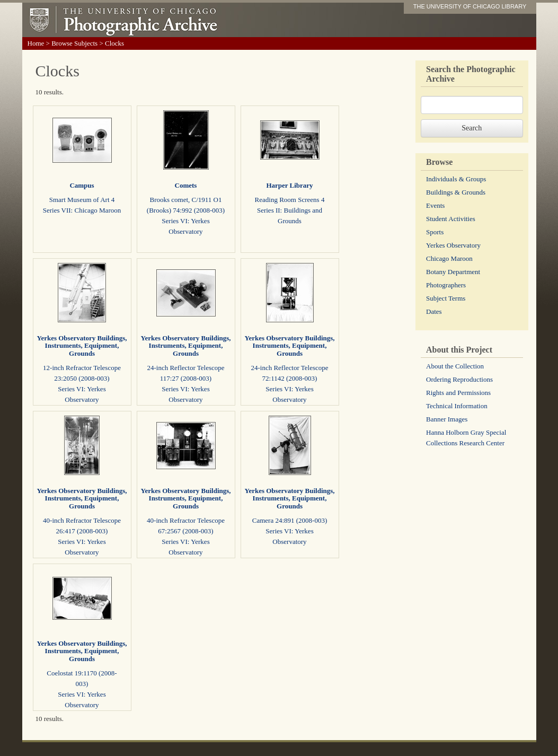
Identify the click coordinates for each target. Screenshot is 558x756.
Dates (434, 311)
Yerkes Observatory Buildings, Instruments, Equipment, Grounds (82, 346)
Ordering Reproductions (459, 379)
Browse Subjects (74, 43)
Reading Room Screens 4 (290, 200)
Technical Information (457, 406)
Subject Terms (446, 298)
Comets (186, 185)
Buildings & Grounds (456, 192)
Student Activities (451, 219)
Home (36, 43)
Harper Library (289, 185)
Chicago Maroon (449, 258)
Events (435, 205)
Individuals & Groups (456, 179)
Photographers (446, 285)
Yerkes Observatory (453, 245)
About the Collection (455, 366)
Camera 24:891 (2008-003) (290, 520)
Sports (435, 232)
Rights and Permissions (458, 393)
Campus (82, 185)
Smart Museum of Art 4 (82, 200)
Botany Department (453, 272)
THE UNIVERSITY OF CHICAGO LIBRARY (470, 6)
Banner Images (447, 419)
